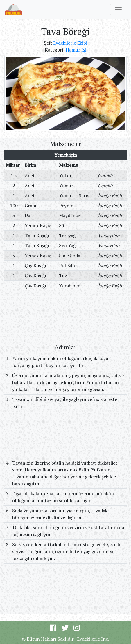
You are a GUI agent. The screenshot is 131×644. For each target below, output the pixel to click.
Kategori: (55, 50)
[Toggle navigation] (118, 10)
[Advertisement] (65, 317)
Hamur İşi (76, 50)
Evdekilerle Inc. (93, 639)
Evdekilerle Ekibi (70, 43)
